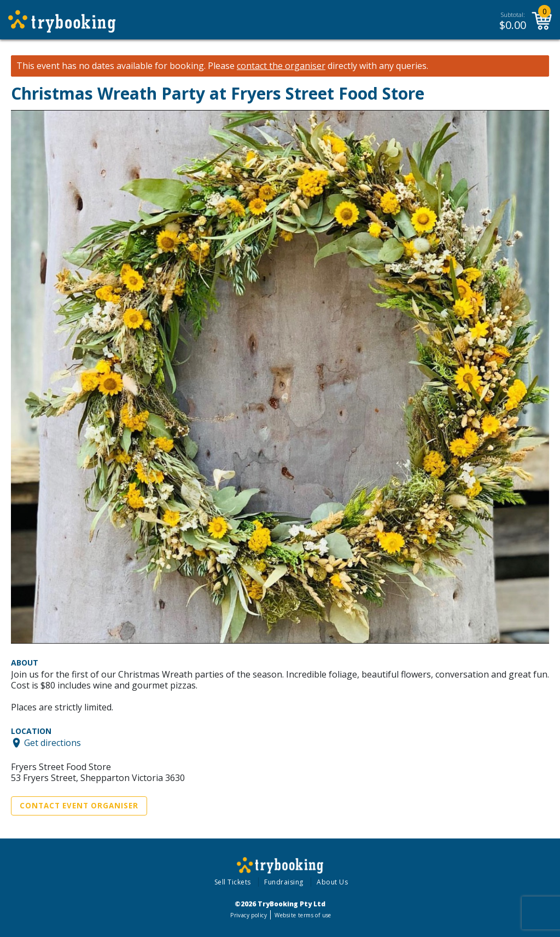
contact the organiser (281, 66)
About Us (332, 882)
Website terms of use (303, 915)
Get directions (52, 743)
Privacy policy (249, 915)
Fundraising (284, 882)
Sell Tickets (233, 882)
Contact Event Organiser (79, 806)
